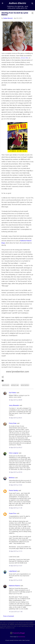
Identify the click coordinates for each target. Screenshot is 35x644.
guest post (6, 385)
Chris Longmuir (14, 453)
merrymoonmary (22, 637)
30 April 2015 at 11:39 (16, 508)
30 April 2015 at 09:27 (16, 448)
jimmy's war (15, 385)
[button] (32, 13)
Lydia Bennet (13, 571)
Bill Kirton (12, 478)
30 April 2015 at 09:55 (16, 472)
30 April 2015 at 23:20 (16, 580)
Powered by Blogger (17, 633)
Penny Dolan (13, 423)
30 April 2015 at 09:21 (16, 418)
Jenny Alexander (14, 405)
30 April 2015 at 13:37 (16, 566)
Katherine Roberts (14, 586)
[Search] (32, 4)
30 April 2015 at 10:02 (16, 485)
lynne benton (25, 385)
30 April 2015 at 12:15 (16, 551)
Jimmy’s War (24, 58)
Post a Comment (9, 616)
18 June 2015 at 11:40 (16, 612)
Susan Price (13, 513)
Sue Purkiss (13, 393)
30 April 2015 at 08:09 (16, 400)
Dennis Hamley (13, 490)
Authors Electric (17, 3)
